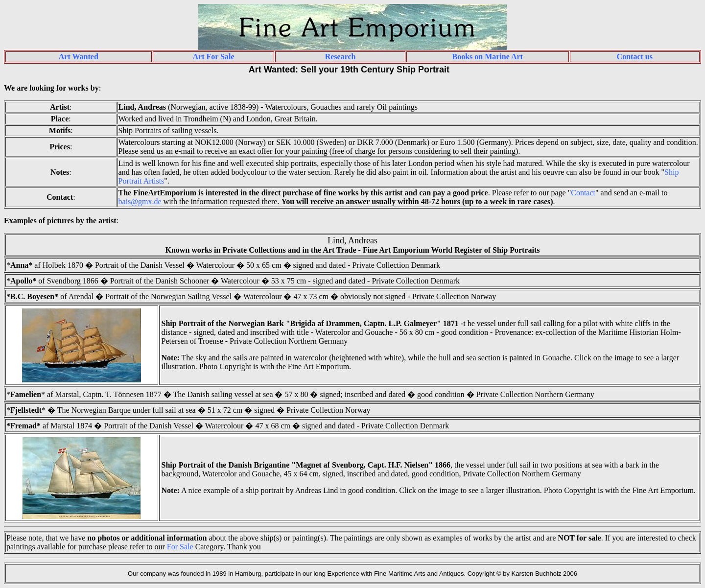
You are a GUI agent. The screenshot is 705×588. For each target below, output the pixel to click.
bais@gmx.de (140, 201)
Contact (583, 193)
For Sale (180, 547)
